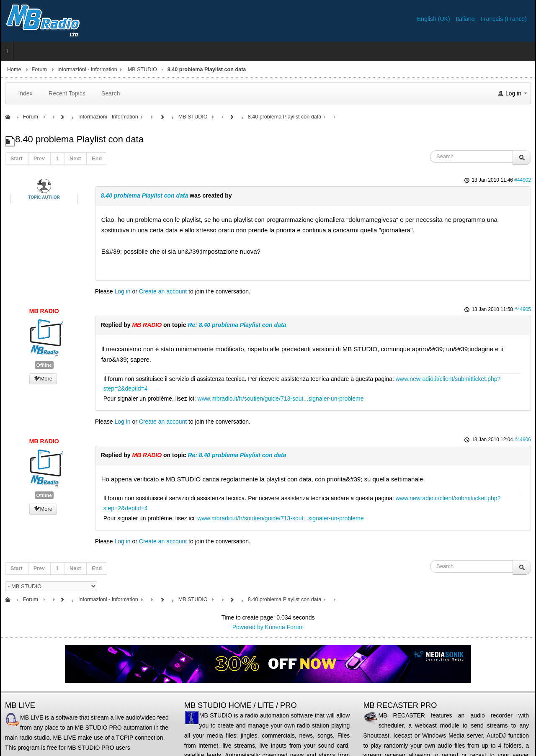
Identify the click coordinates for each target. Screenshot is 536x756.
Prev (39, 159)
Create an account (163, 291)
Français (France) (504, 19)
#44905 (523, 309)
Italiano (466, 19)
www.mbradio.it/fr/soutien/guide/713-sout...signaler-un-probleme (281, 399)
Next (75, 159)
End (97, 159)
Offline (44, 365)
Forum (39, 69)
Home (14, 69)
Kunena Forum (285, 627)
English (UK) (434, 19)
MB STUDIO (142, 69)
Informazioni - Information (87, 69)
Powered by (248, 627)
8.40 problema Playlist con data (145, 195)
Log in (122, 291)
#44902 (523, 180)
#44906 (523, 440)
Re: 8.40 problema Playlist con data (237, 325)
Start (17, 159)
